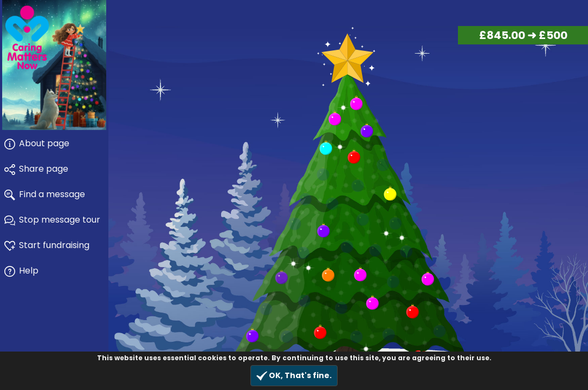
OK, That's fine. (294, 376)
